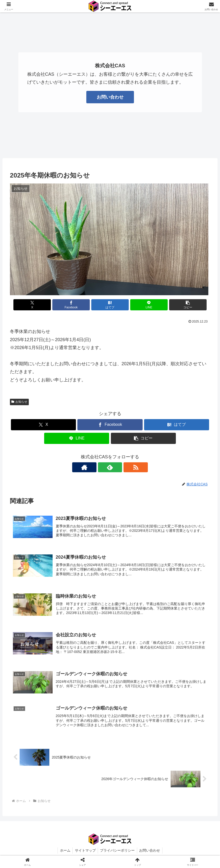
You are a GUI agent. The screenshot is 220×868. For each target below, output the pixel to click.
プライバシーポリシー (118, 853)
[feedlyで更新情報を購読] (110, 467)
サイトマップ (85, 853)
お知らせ (19, 402)
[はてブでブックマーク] (110, 305)
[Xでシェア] (43, 305)
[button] (177, 305)
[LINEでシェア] (144, 305)
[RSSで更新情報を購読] (122, 467)
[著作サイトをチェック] (99, 467)
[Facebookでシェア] (76, 305)
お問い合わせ (110, 97)
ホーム (64, 853)
